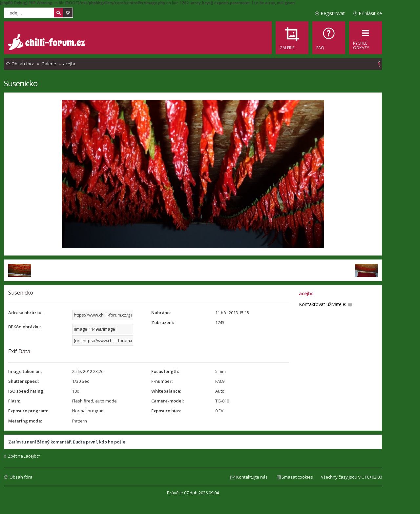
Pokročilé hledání (68, 13)
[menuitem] (329, 38)
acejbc (306, 293)
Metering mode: (25, 421)
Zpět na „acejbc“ (24, 456)
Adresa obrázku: (25, 313)
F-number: (162, 381)
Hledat (58, 13)
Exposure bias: (166, 411)
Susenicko (21, 83)
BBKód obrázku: (24, 327)
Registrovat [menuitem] (333, 13)
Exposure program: (28, 411)
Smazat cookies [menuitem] (297, 477)
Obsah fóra (21, 477)
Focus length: (165, 371)
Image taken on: (25, 371)
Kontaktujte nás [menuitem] (252, 477)
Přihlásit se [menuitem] (370, 13)
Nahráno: (161, 313)
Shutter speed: (23, 381)
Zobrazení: (163, 322)
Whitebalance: (166, 391)
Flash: (14, 401)
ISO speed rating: (26, 391)
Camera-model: (168, 401)
